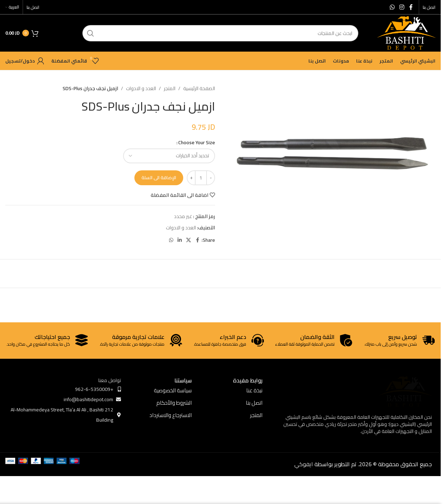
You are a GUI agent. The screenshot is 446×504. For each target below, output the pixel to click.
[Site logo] (406, 33)
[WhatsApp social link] (392, 7)
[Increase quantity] (191, 178)
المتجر (170, 88)
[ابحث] (220, 33)
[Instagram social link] (402, 7)
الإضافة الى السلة (159, 177)
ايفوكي (304, 464)
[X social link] (189, 240)
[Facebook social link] (411, 7)
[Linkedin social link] (180, 240)
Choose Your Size (197, 142)
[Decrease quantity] (211, 178)
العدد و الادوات (141, 88)
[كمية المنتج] (201, 178)
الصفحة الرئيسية (199, 88)
